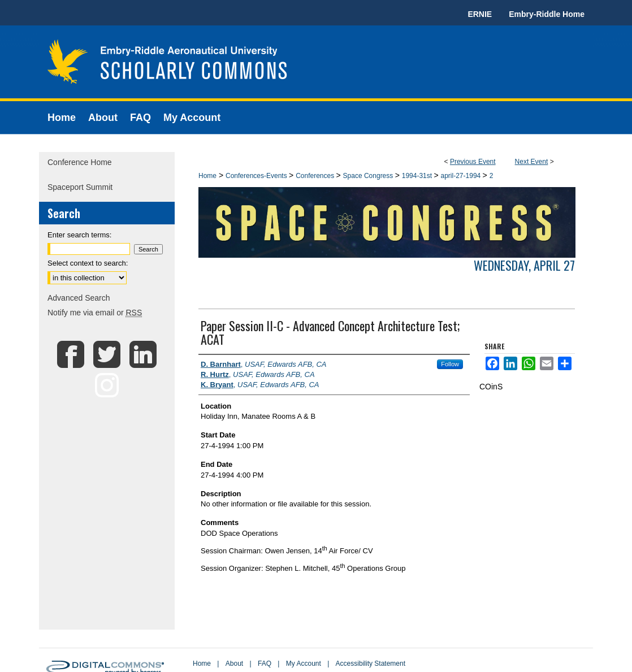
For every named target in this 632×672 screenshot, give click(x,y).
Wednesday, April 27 (524, 265)
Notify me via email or (95, 313)
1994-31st (418, 176)
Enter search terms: (79, 235)
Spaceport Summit (80, 187)
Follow (450, 364)
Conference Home (80, 162)
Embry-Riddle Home (547, 14)
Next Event (532, 162)
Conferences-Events (257, 176)
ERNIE (480, 14)
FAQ (265, 664)
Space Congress (369, 176)
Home (207, 176)
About (234, 664)
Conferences (316, 176)
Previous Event (473, 162)
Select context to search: (88, 263)
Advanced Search (79, 298)
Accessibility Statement (371, 664)
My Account (304, 664)
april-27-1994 (462, 176)
